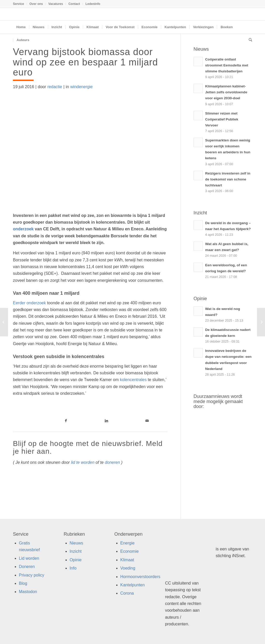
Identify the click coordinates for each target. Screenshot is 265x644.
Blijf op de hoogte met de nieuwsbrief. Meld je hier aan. (88, 448)
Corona (127, 593)
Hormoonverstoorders (140, 577)
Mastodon (28, 592)
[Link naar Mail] (147, 421)
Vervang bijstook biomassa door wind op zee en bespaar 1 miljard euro (85, 62)
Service (19, 4)
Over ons (36, 4)
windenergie (82, 87)
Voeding (128, 568)
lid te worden (83, 462)
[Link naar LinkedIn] (106, 421)
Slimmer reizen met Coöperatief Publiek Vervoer (222, 119)
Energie (127, 543)
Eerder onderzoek (29, 303)
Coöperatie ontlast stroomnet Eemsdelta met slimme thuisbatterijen (227, 65)
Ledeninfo (93, 4)
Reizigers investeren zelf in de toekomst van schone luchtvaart (228, 179)
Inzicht (76, 551)
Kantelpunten (132, 585)
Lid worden (29, 558)
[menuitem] (20, 4)
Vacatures (56, 4)
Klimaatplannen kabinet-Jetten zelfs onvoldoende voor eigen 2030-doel (226, 92)
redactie (55, 87)
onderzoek (24, 229)
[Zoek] (249, 40)
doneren (112, 462)
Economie (130, 551)
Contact (74, 4)
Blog (23, 583)
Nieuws (76, 543)
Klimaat (127, 560)
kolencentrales (133, 380)
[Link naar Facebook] (66, 421)
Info (73, 568)
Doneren (27, 567)
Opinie (76, 560)
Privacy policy (32, 575)
